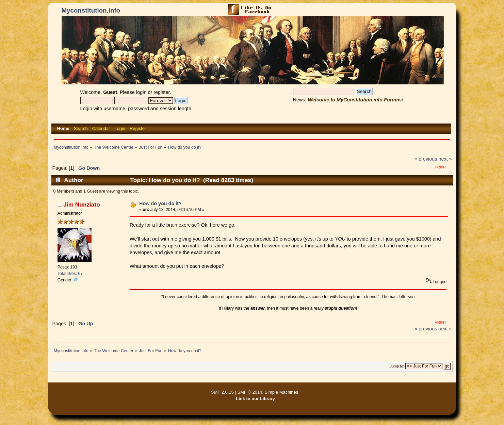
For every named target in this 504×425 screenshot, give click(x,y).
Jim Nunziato (82, 205)
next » (445, 159)
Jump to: (397, 366)
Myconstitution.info (91, 10)
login (141, 92)
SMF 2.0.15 (222, 392)
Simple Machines (282, 392)
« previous (426, 159)
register (161, 92)
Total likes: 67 (70, 274)
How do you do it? (160, 203)
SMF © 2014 (250, 392)
